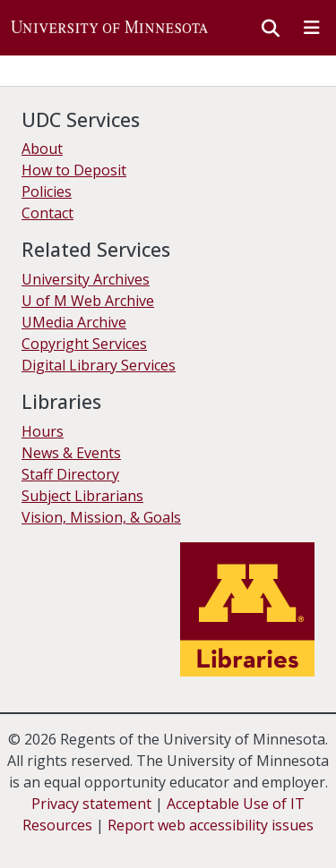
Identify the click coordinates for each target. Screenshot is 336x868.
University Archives (86, 279)
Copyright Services (84, 344)
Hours (43, 431)
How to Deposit (74, 170)
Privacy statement (91, 804)
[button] (109, 28)
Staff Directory (70, 474)
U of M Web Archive (88, 301)
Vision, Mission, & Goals (101, 517)
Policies (47, 191)
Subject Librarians (82, 496)
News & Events (71, 453)
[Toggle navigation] (312, 28)
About (42, 149)
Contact (47, 213)
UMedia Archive (74, 322)
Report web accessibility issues (211, 825)
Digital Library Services (99, 365)
